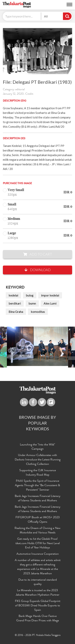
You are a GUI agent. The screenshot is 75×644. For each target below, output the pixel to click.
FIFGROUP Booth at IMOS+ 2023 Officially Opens (38, 520)
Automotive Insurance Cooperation (38, 554)
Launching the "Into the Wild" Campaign (37, 447)
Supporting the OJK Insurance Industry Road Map (38, 473)
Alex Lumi (50, 303)
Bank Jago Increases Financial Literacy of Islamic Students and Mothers (37, 499)
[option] (37, 346)
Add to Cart (38, 254)
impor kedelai (50, 295)
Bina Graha (16, 312)
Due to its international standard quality (38, 582)
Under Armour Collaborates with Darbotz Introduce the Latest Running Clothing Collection (38, 460)
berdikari (15, 303)
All (46, 16)
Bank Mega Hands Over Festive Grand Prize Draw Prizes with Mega (38, 619)
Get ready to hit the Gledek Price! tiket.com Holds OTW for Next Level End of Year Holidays (38, 544)
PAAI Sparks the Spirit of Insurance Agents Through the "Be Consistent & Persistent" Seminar (37, 486)
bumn (32, 303)
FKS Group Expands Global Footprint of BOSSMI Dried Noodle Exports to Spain (38, 606)
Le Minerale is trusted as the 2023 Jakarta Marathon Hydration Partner (37, 593)
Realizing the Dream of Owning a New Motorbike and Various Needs (37, 531)
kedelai (13, 295)
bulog (30, 295)
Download (38, 270)
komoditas (38, 312)
